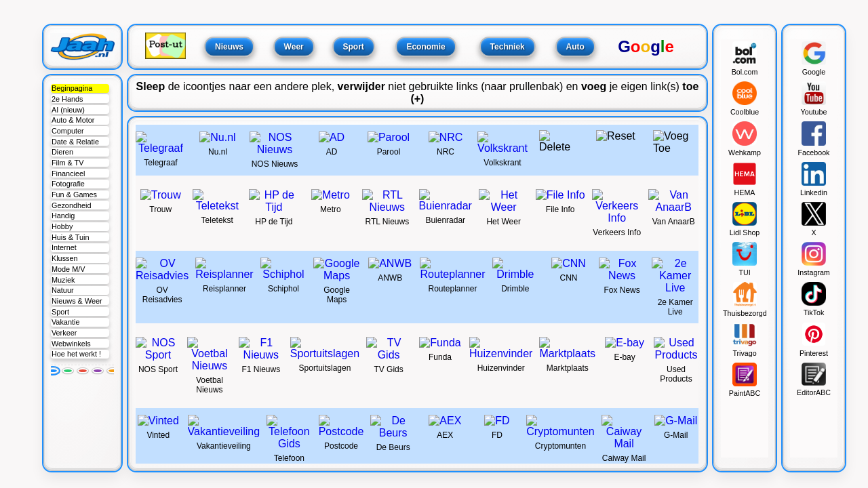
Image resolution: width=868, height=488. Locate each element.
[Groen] (68, 371)
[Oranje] (113, 371)
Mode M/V (68, 269)
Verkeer (64, 333)
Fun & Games (74, 195)
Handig (63, 216)
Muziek (63, 280)
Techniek (508, 47)
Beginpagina (72, 88)
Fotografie (68, 184)
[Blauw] (53, 371)
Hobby (62, 226)
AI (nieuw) (68, 110)
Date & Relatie (75, 142)
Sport (60, 312)
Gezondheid (72, 205)
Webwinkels (71, 344)
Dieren (62, 152)
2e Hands (67, 99)
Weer (294, 47)
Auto (575, 47)
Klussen (65, 258)
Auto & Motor (73, 120)
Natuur (63, 290)
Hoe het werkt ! (76, 354)
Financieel (68, 174)
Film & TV (68, 163)
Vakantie (66, 322)
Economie (426, 47)
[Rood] (83, 371)
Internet (64, 247)
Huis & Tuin (71, 237)
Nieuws (229, 47)
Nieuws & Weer (77, 301)
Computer (68, 131)
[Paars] (98, 371)
